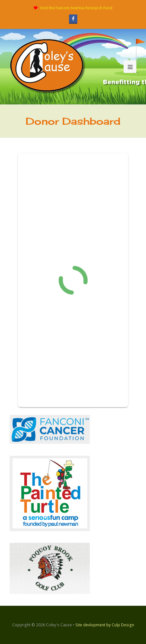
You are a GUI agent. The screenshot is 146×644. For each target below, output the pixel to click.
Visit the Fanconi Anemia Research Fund (76, 8)
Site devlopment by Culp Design (105, 625)
